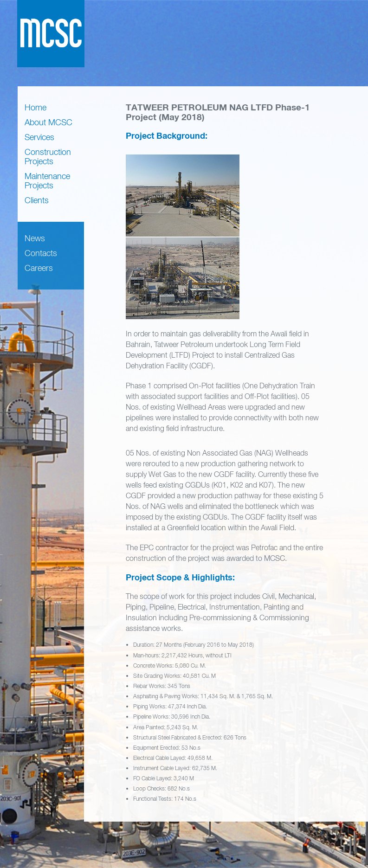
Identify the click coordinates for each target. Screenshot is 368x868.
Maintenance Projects (47, 181)
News (35, 238)
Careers (39, 268)
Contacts (41, 253)
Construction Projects (48, 157)
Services (39, 137)
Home (36, 107)
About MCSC (48, 122)
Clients (37, 200)
